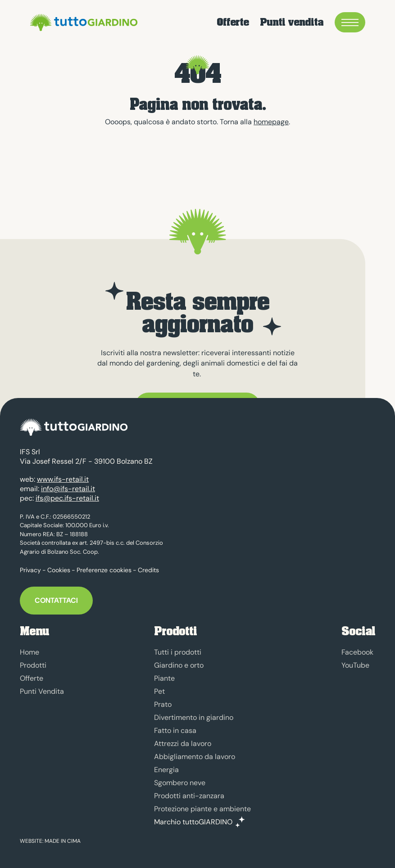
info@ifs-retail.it (68, 489)
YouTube (355, 665)
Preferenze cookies (104, 570)
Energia (166, 770)
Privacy (30, 570)
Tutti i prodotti (178, 652)
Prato (163, 704)
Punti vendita (292, 23)
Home (30, 652)
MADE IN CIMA (63, 841)
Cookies (59, 570)
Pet (159, 691)
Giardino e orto (179, 665)
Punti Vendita (42, 691)
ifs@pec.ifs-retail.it (67, 498)
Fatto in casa (175, 730)
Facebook (357, 652)
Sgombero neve (180, 783)
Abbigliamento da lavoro (195, 757)
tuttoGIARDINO (82, 23)
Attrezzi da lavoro (183, 744)
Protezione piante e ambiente (202, 809)
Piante (164, 678)
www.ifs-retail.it (63, 479)
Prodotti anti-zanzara (189, 796)
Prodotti (33, 665)
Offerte (233, 23)
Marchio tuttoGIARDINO (193, 822)
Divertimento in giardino (194, 717)
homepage (271, 122)
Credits (148, 570)
